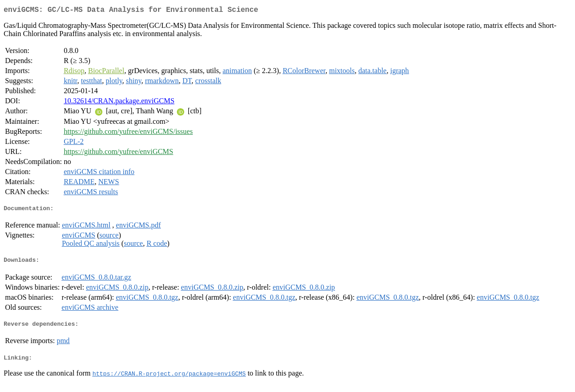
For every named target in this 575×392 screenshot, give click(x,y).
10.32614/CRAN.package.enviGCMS (119, 103)
